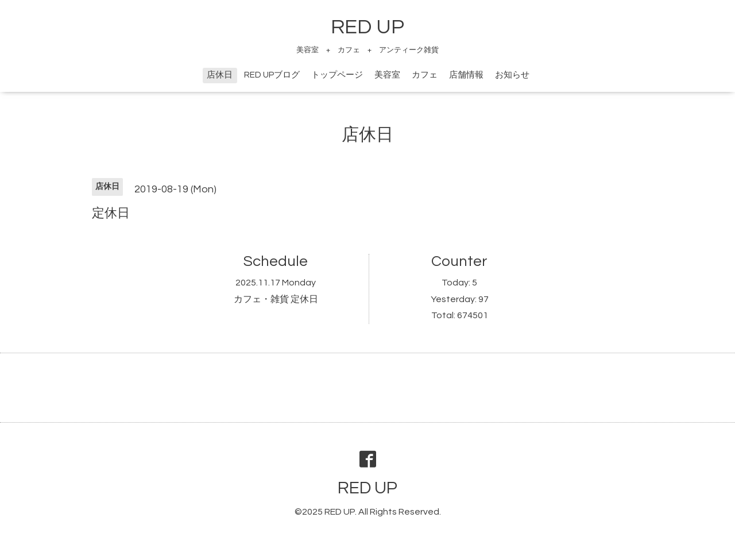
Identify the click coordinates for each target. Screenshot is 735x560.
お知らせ (512, 75)
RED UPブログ (272, 75)
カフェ (425, 75)
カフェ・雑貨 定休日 (276, 299)
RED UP (367, 27)
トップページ (337, 75)
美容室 (387, 75)
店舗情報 (466, 75)
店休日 (220, 75)
